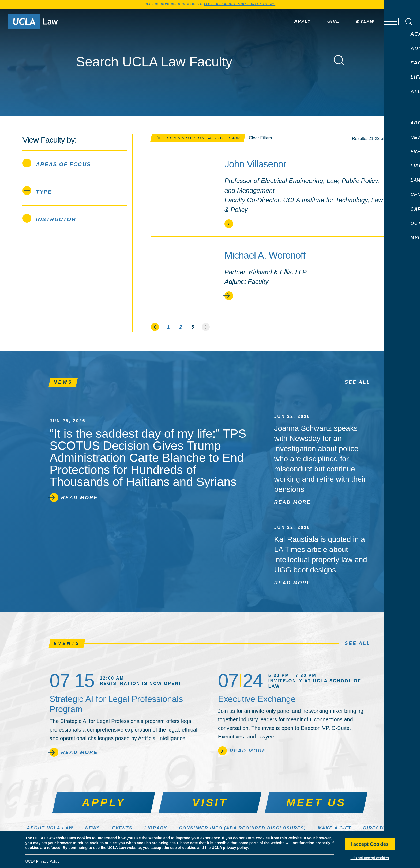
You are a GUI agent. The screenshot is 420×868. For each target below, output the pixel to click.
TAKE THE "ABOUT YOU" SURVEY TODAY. (239, 4)
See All (358, 382)
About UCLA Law (50, 828)
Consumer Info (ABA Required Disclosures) (242, 828)
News (93, 828)
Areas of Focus (57, 163)
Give (319, 21)
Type (37, 191)
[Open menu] (388, 21)
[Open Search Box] (409, 22)
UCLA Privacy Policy (42, 861)
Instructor (49, 218)
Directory (378, 828)
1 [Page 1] (168, 327)
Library (156, 828)
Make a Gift (335, 828)
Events (122, 828)
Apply (288, 21)
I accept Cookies (370, 844)
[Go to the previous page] (155, 327)
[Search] (339, 60)
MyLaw (351, 21)
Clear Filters (260, 138)
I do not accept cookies (370, 858)
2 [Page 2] (181, 327)
